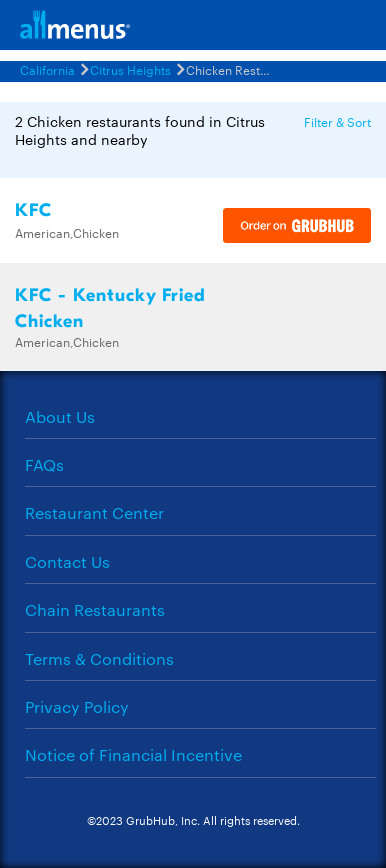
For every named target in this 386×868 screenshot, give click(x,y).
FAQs (44, 464)
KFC (33, 210)
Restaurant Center (94, 512)
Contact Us (67, 561)
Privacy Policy (77, 706)
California (47, 69)
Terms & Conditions (99, 658)
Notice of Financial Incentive (133, 754)
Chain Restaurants (95, 609)
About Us (60, 416)
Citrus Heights (130, 69)
